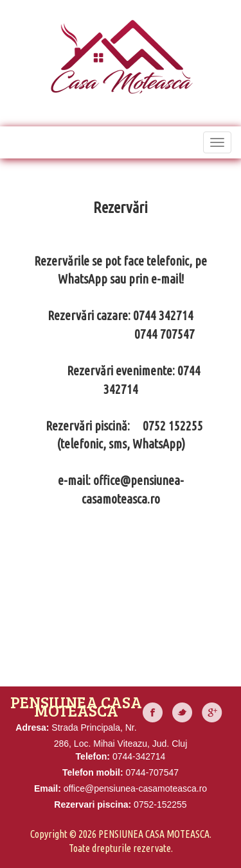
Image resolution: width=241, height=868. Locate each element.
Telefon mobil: (93, 772)
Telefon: (93, 756)
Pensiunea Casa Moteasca (154, 834)
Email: (48, 788)
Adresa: (32, 728)
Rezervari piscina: (93, 804)
